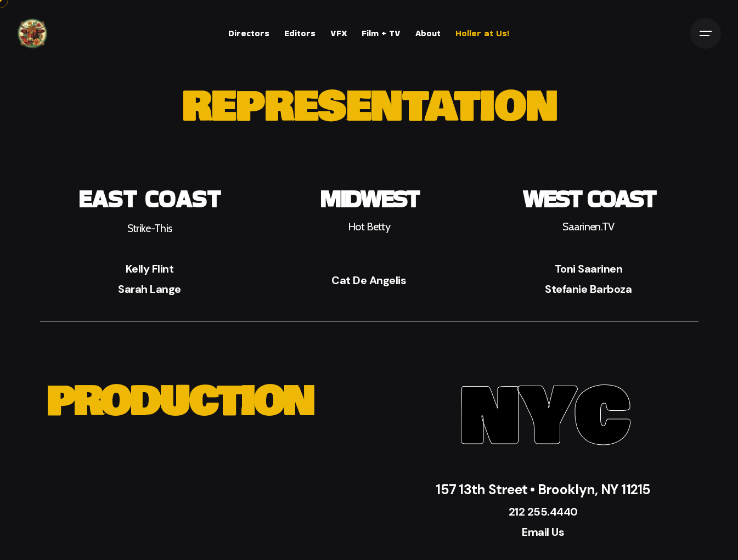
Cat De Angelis (369, 280)
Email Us (543, 532)
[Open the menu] (706, 33)
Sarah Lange (150, 289)
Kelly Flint (150, 269)
